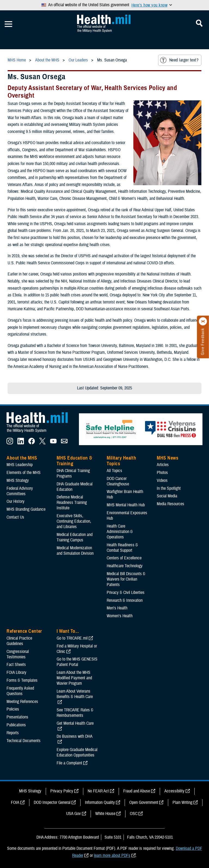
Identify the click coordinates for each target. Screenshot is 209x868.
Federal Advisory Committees (20, 491)
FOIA (15, 802)
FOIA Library (16, 672)
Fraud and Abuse (137, 791)
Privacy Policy (62, 791)
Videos (162, 480)
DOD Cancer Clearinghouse (118, 481)
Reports (13, 733)
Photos (162, 473)
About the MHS (22, 458)
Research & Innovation (125, 600)
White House (105, 814)
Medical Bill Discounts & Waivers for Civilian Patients (126, 579)
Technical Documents (24, 741)
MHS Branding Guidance (26, 509)
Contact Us (15, 517)
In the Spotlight (169, 488)
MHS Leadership (20, 465)
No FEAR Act (98, 791)
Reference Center (24, 631)
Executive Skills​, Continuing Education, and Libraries (74, 521)
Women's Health (120, 616)
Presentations (17, 717)
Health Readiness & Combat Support (122, 548)
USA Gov (73, 814)
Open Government (144, 802)
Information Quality (100, 802)
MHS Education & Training (74, 461)
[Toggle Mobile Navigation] (8, 24)
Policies (13, 709)
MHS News (167, 458)
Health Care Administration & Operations (120, 532)
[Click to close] (203, 321)
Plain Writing (182, 802)
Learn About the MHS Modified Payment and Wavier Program (74, 678)
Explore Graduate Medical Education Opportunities (77, 752)
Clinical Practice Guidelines (19, 641)
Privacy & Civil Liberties (126, 593)
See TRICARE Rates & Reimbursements (75, 713)
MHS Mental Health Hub (126, 505)
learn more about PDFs (112, 855)
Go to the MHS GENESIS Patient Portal (77, 662)
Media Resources (170, 504)
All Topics (114, 471)
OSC (134, 814)
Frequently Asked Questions (20, 691)
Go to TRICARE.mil (72, 638)
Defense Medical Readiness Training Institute (72, 503)
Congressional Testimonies (18, 654)
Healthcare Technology (125, 566)
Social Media (167, 496)
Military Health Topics (121, 461)
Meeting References (22, 702)
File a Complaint (69, 763)
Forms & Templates (22, 680)
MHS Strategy (18, 480)
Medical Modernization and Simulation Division (75, 551)
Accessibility (174, 791)
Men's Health (117, 608)
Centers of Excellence (124, 558)
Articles (163, 465)
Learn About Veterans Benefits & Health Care (75, 694)
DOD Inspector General (52, 802)
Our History (16, 501)
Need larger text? (179, 60)
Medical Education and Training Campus (75, 537)
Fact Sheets (16, 665)
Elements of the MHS (24, 473)
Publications (16, 725)
